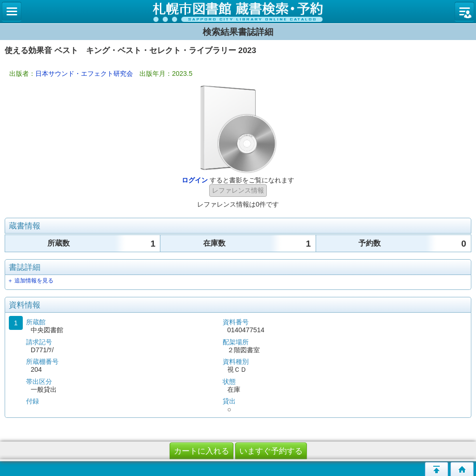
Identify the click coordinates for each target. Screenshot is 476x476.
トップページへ (462, 469)
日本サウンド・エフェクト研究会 (84, 74)
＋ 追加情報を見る (30, 281)
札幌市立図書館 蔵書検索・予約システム (238, 12)
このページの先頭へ (436, 469)
